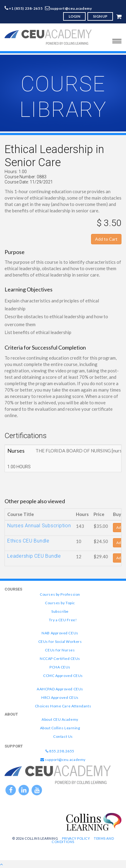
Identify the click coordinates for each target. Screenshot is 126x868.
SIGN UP (100, 16)
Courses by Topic (60, 603)
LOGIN (74, 16)
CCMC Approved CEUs (63, 676)
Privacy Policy (76, 838)
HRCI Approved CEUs (60, 697)
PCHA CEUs (60, 667)
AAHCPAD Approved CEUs (60, 689)
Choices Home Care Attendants (63, 706)
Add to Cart (106, 239)
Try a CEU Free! (63, 620)
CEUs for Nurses (60, 650)
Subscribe (60, 611)
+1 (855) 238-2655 (26, 8)
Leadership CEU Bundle (34, 556)
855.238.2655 (60, 751)
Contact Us (63, 736)
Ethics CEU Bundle (28, 541)
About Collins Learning (60, 728)
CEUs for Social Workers (60, 641)
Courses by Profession (60, 594)
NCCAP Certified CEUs (60, 659)
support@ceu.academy (71, 8)
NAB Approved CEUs (60, 633)
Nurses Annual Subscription (39, 526)
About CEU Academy (60, 719)
